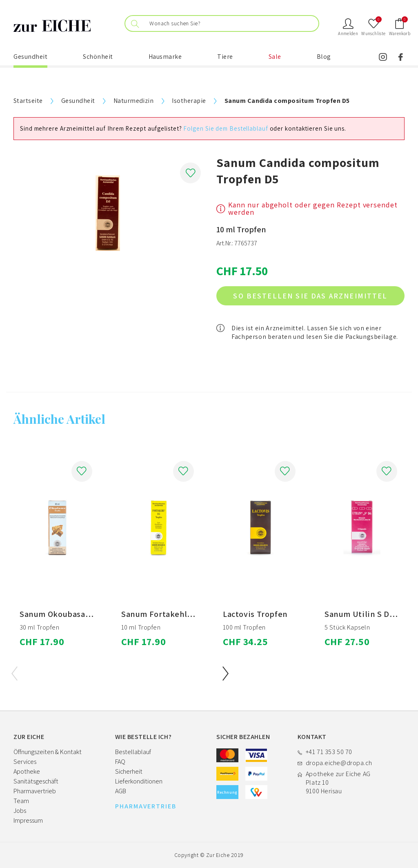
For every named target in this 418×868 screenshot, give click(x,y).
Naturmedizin (134, 101)
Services (25, 762)
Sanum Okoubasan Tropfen (71, 614)
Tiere (225, 57)
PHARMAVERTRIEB (146, 806)
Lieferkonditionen (139, 781)
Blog (324, 57)
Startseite (28, 101)
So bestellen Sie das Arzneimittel (310, 296)
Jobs (20, 811)
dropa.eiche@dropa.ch (339, 763)
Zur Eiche (218, 855)
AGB (121, 791)
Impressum (28, 820)
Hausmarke (165, 57)
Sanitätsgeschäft (36, 781)
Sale (275, 57)
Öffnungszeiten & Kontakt (48, 752)
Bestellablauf (133, 752)
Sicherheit (129, 771)
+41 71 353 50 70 (329, 752)
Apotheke (27, 771)
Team (21, 801)
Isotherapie (189, 101)
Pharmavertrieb (35, 791)
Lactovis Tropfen (255, 614)
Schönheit (98, 57)
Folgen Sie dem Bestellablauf (226, 128)
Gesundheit (30, 57)
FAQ (120, 762)
